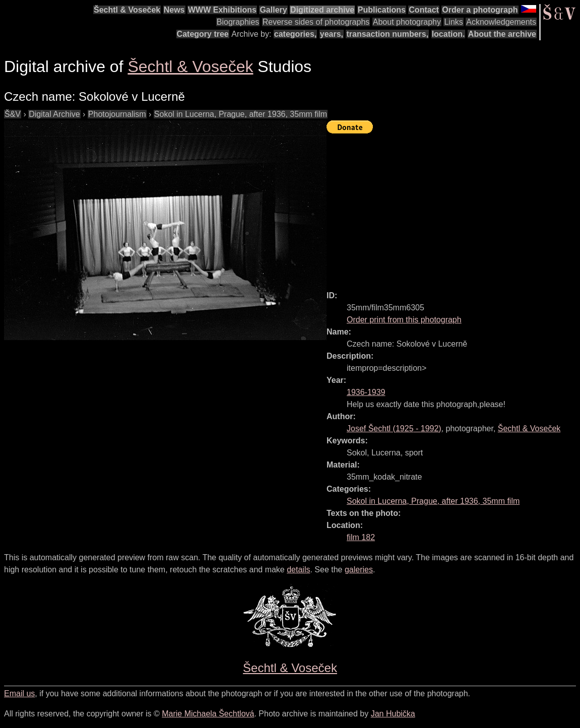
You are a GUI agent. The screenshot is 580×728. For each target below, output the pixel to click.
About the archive (502, 34)
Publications (382, 10)
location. (448, 34)
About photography (407, 22)
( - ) (394, 428)
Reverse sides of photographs (316, 22)
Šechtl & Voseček (127, 10)
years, (332, 34)
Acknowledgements (501, 22)
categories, (295, 34)
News (174, 10)
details (298, 570)
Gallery (273, 10)
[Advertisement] (453, 208)
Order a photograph (480, 10)
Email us (19, 693)
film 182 (361, 537)
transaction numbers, (387, 34)
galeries (359, 570)
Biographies (238, 22)
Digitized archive (322, 10)
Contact (424, 10)
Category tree (203, 34)
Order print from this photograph (404, 320)
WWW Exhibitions (222, 10)
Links (453, 22)
